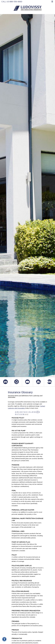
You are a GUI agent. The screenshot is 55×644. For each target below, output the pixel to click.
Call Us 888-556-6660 (12, 2)
